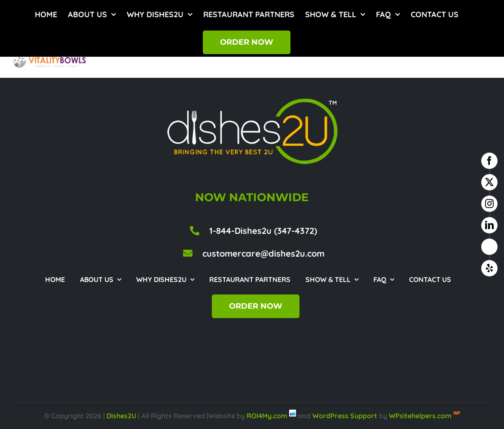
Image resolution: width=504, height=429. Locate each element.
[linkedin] (489, 225)
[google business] (489, 247)
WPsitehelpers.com (421, 416)
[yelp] (489, 268)
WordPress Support (345, 416)
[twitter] (489, 182)
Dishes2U (121, 416)
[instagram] (489, 204)
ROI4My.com (267, 416)
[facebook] (489, 161)
